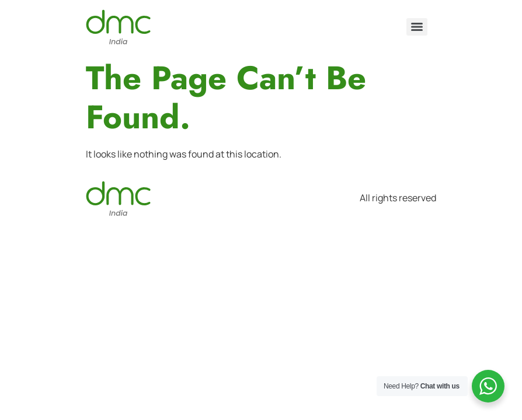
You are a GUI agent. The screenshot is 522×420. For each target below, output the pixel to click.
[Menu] (417, 27)
